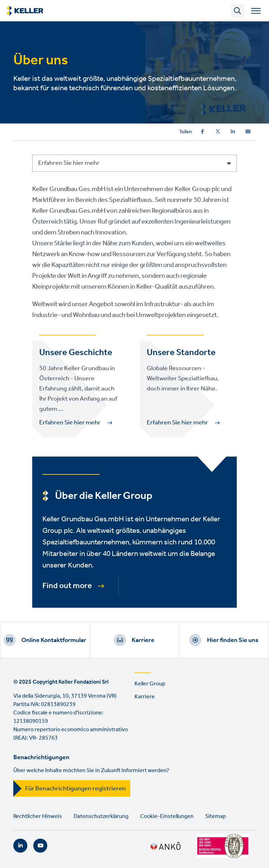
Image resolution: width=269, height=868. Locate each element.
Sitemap (216, 816)
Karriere (143, 640)
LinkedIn (20, 846)
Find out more (67, 586)
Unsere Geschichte (76, 353)
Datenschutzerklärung (101, 816)
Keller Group (150, 684)
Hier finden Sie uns (233, 640)
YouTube (40, 846)
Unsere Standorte (181, 353)
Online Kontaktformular (54, 640)
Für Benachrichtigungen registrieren (75, 789)
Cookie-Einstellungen (167, 816)
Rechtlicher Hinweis (38, 816)
